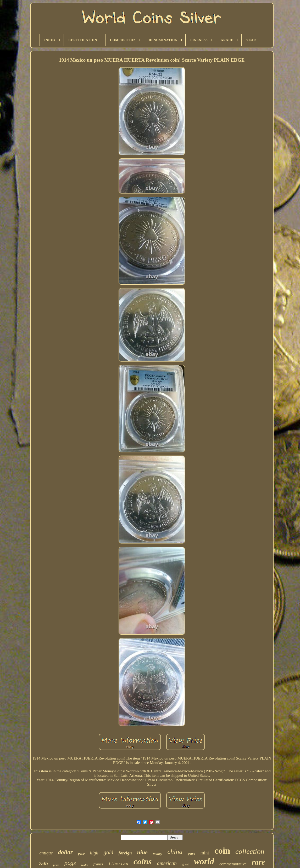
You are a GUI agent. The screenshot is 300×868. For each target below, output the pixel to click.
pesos (56, 865)
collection (250, 851)
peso (81, 853)
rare (258, 862)
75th (43, 863)
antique (46, 853)
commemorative (233, 864)
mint (205, 853)
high (94, 853)
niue (142, 852)
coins (143, 861)
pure (191, 853)
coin (222, 851)
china (175, 852)
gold (108, 852)
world (204, 861)
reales (85, 865)
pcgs (70, 863)
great (185, 864)
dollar (65, 852)
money (157, 853)
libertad (118, 864)
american (167, 863)
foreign (125, 853)
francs (98, 864)
